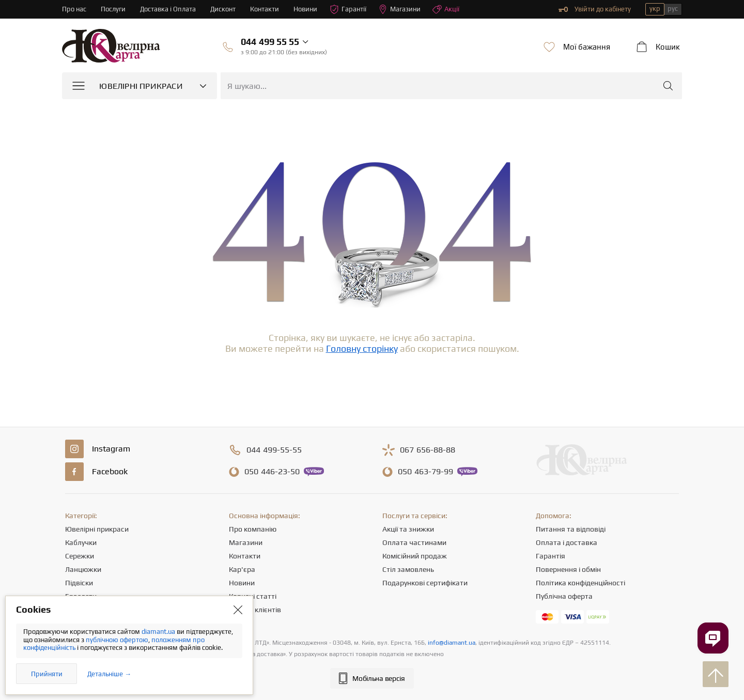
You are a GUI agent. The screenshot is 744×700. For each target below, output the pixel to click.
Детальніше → (109, 674)
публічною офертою (117, 640)
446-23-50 (272, 472)
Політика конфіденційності (580, 583)
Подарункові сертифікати (425, 583)
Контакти (265, 9)
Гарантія (551, 556)
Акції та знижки (408, 529)
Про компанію (253, 529)
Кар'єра (242, 569)
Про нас (74, 9)
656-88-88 (428, 450)
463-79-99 (425, 472)
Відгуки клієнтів (255, 610)
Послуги (113, 9)
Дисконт (223, 9)
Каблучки (81, 542)
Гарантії (348, 9)
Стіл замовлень (408, 569)
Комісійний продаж (415, 556)
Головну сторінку (362, 348)
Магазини (399, 9)
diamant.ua (159, 632)
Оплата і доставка (567, 542)
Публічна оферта (564, 596)
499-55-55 (274, 450)
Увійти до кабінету (595, 9)
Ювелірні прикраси (97, 529)
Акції (446, 9)
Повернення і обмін (568, 569)
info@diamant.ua (452, 643)
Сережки (80, 556)
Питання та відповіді (571, 529)
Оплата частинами (414, 542)
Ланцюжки (83, 569)
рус (673, 9)
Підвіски (79, 583)
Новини (305, 9)
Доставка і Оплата (168, 9)
